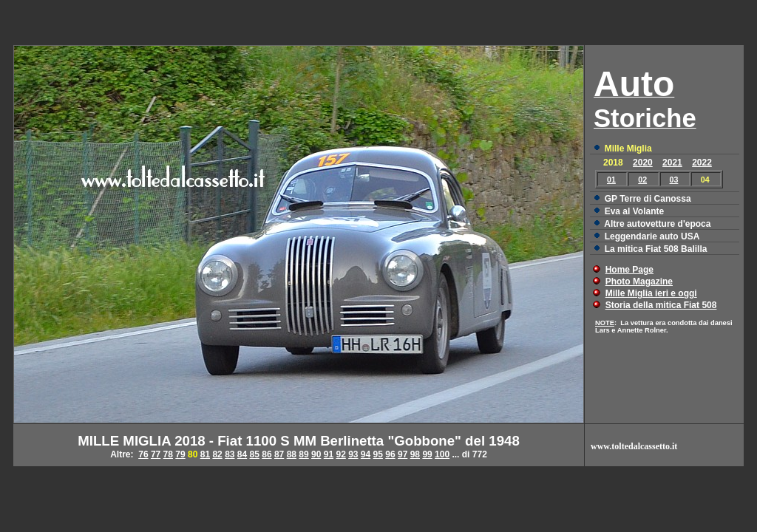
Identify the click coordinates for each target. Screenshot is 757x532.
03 (674, 180)
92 (340, 454)
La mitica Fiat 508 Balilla (656, 249)
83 (230, 454)
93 (353, 454)
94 (366, 454)
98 (415, 454)
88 (292, 454)
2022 (702, 163)
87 (279, 454)
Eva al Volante (634, 211)
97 (403, 454)
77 (156, 454)
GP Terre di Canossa (648, 199)
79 (180, 454)
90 (316, 454)
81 (205, 454)
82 (217, 454)
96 (390, 454)
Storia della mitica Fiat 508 (661, 305)
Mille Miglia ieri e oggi (651, 293)
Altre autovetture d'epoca (657, 224)
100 (442, 454)
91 (329, 454)
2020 (643, 163)
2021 (672, 163)
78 (168, 454)
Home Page (629, 270)
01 (611, 180)
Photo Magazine (639, 282)
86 (267, 454)
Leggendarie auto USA (652, 236)
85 (255, 454)
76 (143, 454)
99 (427, 454)
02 (642, 180)
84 (242, 454)
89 (303, 454)
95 (378, 454)
